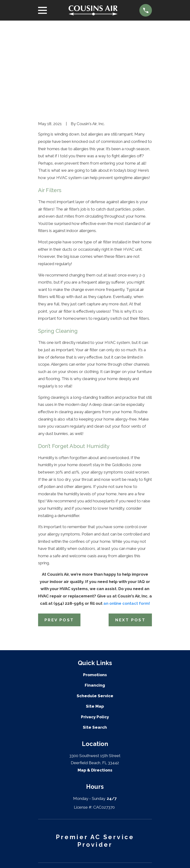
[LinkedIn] (89, 857)
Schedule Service (95, 623)
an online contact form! (127, 530)
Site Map (95, 633)
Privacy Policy (95, 644)
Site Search (95, 654)
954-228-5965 (95, 811)
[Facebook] (66, 857)
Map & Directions (95, 697)
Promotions (95, 601)
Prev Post (59, 547)
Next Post (130, 547)
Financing (95, 612)
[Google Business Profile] (101, 857)
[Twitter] (78, 857)
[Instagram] (124, 857)
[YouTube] (113, 857)
